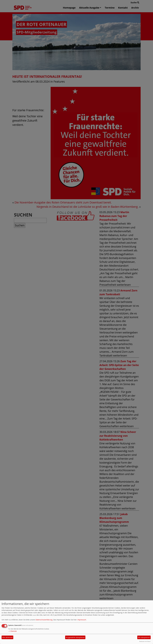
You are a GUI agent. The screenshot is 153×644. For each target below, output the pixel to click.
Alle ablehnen (7, 637)
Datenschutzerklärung (44, 620)
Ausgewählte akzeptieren (75, 637)
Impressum (82, 620)
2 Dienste (12, 631)
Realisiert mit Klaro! (145, 641)
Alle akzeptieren (144, 637)
